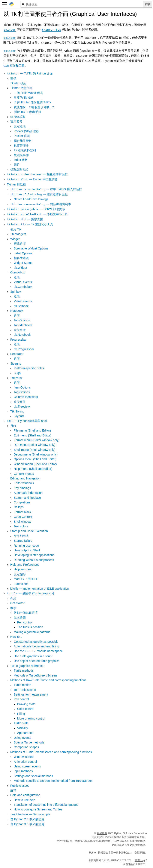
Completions (22, 502)
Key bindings (22, 488)
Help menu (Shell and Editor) (33, 469)
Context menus (24, 474)
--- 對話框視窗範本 (41, 204)
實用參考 (16, 122)
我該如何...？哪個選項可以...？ (34, 107)
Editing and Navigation (25, 478)
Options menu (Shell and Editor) (35, 459)
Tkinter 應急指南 (21, 88)
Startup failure (23, 541)
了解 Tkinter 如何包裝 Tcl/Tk (32, 102)
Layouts (19, 416)
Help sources (22, 569)
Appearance (25, 733)
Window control (24, 757)
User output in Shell (27, 550)
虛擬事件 (20, 330)
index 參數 (21, 160)
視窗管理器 (21, 145)
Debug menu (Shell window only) (36, 454)
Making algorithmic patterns (32, 632)
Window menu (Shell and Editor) (35, 464)
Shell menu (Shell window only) (35, 450)
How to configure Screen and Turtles (38, 809)
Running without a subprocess (34, 560)
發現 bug (140, 860)
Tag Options (22, 392)
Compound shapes (26, 747)
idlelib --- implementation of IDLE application (40, 589)
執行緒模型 (18, 117)
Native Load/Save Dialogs (31, 199)
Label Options (23, 253)
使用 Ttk (16, 229)
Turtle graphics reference (27, 666)
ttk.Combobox (23, 287)
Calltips (19, 507)
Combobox (18, 272)
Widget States (23, 263)
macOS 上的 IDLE (26, 579)
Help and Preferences (25, 565)
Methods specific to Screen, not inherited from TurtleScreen (53, 781)
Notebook (17, 311)
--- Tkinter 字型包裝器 (32, 179)
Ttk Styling (17, 411)
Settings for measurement (31, 694)
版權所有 (102, 833)
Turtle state (21, 723)
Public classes (20, 786)
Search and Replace (27, 498)
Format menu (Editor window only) (37, 440)
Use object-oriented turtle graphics (37, 661)
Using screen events (27, 766)
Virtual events (23, 282)
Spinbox (16, 292)
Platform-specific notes (29, 368)
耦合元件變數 (23, 141)
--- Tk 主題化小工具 (30, 224)
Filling (21, 714)
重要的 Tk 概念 (24, 98)
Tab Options (22, 320)
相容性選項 (21, 258)
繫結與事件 (21, 155)
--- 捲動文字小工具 (37, 214)
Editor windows (24, 483)
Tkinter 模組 (18, 83)
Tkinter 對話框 (16, 184)
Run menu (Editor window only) (35, 445)
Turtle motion (22, 685)
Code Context (23, 517)
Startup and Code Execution (29, 531)
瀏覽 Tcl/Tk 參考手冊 (27, 112)
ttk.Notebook (22, 335)
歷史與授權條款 (136, 845)
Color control (26, 709)
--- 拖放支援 (25, 219)
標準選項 (20, 244)
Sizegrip (16, 364)
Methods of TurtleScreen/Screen (35, 675)
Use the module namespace (38, 651)
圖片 (17, 165)
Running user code (26, 546)
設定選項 (20, 126)
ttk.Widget (20, 268)
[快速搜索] (82, 4)
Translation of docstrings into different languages (46, 805)
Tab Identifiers (23, 325)
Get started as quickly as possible (36, 642)
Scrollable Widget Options (31, 248)
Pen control (25, 622)
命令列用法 (21, 536)
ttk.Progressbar (24, 349)
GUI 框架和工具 (14, 66)
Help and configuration (25, 795)
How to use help (24, 800)
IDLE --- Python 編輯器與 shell (27, 421)
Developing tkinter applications (34, 555)
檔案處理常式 (19, 169)
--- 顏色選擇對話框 (37, 174)
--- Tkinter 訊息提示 (36, 209)
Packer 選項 (22, 136)
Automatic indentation (28, 493)
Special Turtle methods (29, 742)
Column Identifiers (26, 397)
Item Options (22, 387)
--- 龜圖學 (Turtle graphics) (30, 593)
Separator (17, 354)
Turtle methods (24, 671)
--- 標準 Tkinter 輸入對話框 (46, 189)
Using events (22, 738)
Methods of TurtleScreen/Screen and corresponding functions (51, 752)
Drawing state (26, 704)
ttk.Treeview (22, 407)
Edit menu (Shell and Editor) (32, 435)
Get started (18, 603)
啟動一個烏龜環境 (26, 613)
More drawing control (31, 718)
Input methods (23, 771)
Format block (22, 512)
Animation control (25, 762)
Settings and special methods (33, 776)
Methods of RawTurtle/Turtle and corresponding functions (48, 680)
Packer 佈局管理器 (26, 131)
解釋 (13, 790)
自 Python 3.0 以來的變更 (27, 824)
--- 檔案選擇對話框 (39, 194)
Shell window (22, 522)
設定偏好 (20, 574)
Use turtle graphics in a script (33, 656)
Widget (15, 239)
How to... (16, 637)
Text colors (21, 526)
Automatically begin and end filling (36, 646)
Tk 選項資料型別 (25, 150)
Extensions (21, 584)
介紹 (13, 598)
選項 (17, 277)
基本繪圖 (20, 618)
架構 (13, 79)
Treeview (16, 378)
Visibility (22, 728)
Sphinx (130, 864)
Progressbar (18, 340)
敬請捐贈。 (141, 853)
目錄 (13, 426)
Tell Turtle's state (25, 690)
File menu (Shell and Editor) (32, 430)
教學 (13, 608)
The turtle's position (30, 627)
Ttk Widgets (18, 234)
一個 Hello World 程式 (28, 93)
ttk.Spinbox (21, 306)
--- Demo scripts (30, 814)
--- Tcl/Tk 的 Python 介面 (30, 73)
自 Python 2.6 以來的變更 (27, 819)
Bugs (17, 373)
